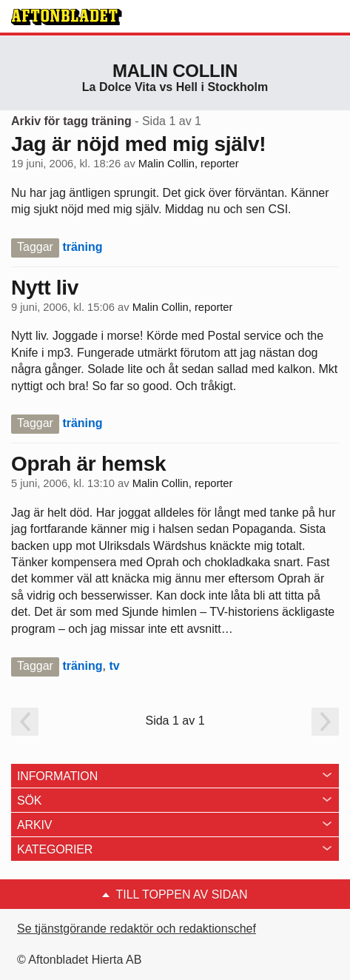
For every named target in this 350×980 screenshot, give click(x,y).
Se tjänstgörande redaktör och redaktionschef (137, 929)
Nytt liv (45, 288)
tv (114, 666)
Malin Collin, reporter (189, 164)
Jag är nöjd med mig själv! (138, 144)
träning (82, 247)
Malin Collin (175, 71)
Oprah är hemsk (88, 464)
